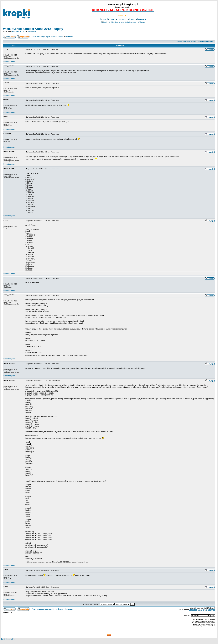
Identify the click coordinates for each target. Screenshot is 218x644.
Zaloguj (141, 22)
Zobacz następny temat (205, 42)
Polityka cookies (8, 639)
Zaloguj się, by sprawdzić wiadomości (122, 22)
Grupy (131, 19)
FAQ (103, 19)
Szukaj (111, 19)
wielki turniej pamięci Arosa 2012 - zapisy (33, 29)
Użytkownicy (121, 19)
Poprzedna (16, 32)
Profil (104, 22)
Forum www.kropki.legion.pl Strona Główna (47, 37)
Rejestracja (141, 19)
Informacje (69, 37)
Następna (32, 32)
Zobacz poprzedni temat (186, 42)
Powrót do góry (9, 61)
